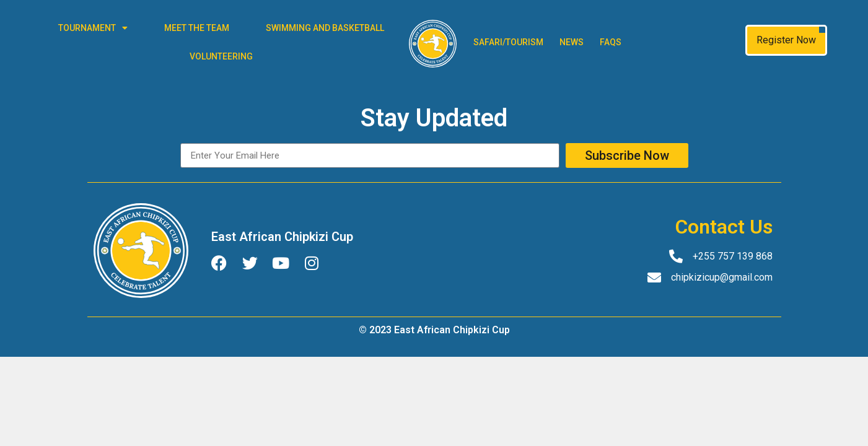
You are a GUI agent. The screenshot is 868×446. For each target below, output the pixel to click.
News (572, 42)
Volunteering (221, 56)
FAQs (611, 42)
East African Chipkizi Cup (282, 237)
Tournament (93, 28)
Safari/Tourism (508, 42)
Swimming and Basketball (325, 28)
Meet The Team (197, 28)
